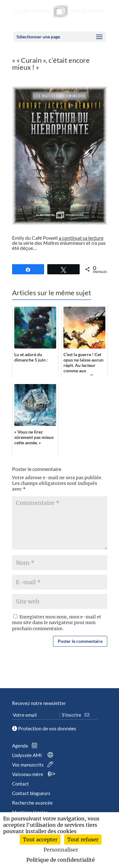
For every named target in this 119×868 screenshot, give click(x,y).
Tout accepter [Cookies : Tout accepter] (40, 839)
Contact (20, 784)
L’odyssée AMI (34, 755)
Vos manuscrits (34, 765)
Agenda (26, 746)
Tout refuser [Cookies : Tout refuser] (83, 839)
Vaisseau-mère (35, 774)
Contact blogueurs (31, 793)
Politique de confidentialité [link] (61, 860)
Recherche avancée (32, 803)
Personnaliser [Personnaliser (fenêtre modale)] (61, 850)
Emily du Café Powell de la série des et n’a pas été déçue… (59, 243)
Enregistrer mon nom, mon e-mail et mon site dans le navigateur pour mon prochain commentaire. (57, 623)
